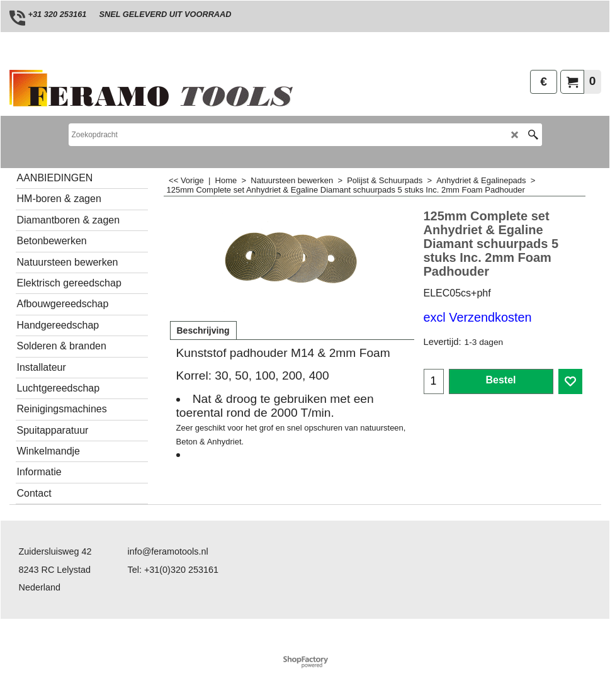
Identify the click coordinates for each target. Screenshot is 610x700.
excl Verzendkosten (478, 317)
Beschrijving (203, 330)
